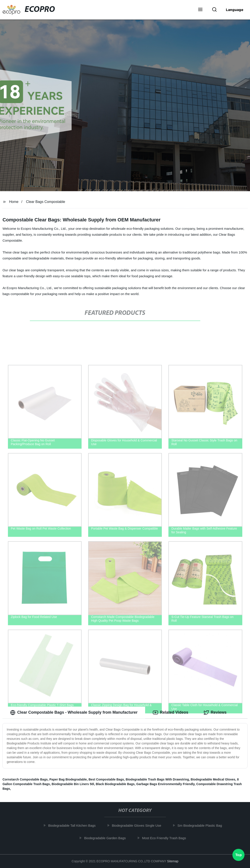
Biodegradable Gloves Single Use (138, 825)
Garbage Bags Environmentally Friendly (165, 784)
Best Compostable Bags (106, 779)
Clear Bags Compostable (46, 202)
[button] (200, 10)
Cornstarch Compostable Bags (25, 779)
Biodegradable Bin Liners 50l (73, 784)
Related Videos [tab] (171, 713)
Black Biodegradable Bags (115, 784)
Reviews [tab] (215, 713)
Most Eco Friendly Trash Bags (166, 838)
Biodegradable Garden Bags (107, 838)
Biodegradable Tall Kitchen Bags (74, 825)
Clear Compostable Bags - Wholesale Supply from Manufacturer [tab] (74, 713)
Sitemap (173, 861)
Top (239, 856)
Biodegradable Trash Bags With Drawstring (157, 779)
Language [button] (235, 10)
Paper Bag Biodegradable (68, 779)
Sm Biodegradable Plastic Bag (202, 825)
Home (14, 202)
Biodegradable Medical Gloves (213, 779)
